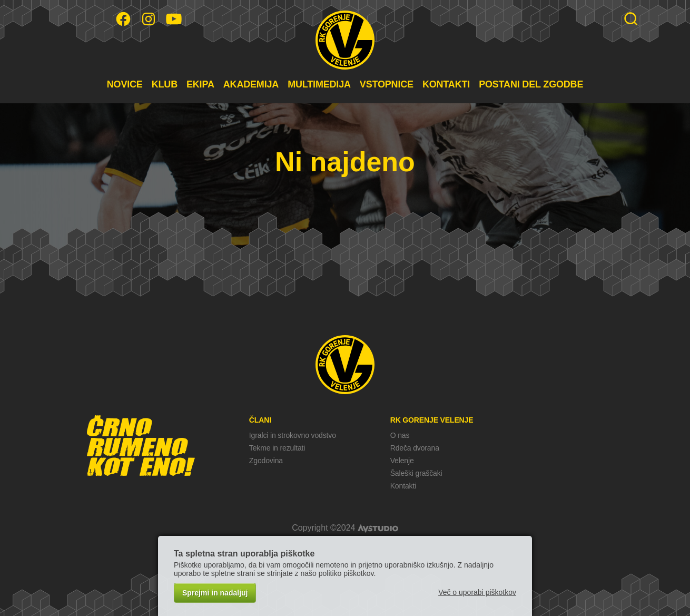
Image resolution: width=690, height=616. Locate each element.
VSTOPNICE (387, 84)
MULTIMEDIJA (319, 84)
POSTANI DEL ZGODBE (531, 84)
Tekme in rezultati (277, 448)
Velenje (402, 461)
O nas (400, 435)
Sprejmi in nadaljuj (215, 593)
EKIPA (200, 84)
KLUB (165, 84)
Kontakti (403, 486)
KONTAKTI (446, 84)
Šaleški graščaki (416, 473)
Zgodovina (266, 461)
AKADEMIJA (251, 84)
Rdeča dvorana (415, 448)
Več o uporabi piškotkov (477, 592)
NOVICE (125, 84)
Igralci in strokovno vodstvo (293, 435)
